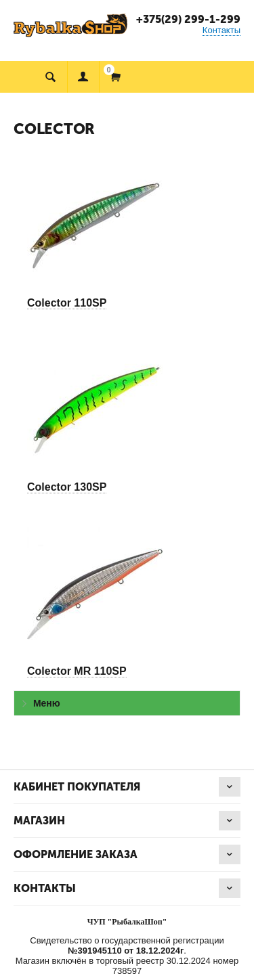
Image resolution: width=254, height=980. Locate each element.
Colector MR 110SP (77, 671)
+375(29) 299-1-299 (188, 19)
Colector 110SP (67, 303)
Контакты (221, 30)
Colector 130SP (67, 487)
